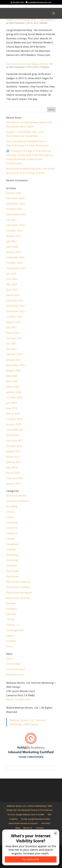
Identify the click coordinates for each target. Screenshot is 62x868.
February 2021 (15, 354)
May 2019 (12, 408)
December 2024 (15, 225)
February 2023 (15, 301)
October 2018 (14, 419)
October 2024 (14, 230)
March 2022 (13, 333)
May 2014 (12, 467)
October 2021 (14, 338)
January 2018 (14, 424)
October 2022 (14, 317)
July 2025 (11, 220)
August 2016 (13, 451)
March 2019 (13, 414)
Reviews (44, 23)
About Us (28, 828)
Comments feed (16, 669)
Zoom (10, 646)
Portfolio (46, 823)
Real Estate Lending (18, 587)
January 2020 (14, 392)
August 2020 (13, 370)
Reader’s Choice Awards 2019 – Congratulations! (31, 20)
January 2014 (14, 484)
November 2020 (15, 365)
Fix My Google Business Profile (35, 819)
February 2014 (15, 478)
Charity (10, 512)
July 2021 (11, 344)
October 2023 (14, 263)
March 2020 (13, 387)
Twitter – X (13, 625)
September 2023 (16, 268)
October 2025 (14, 209)
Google (10, 539)
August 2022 (13, 322)
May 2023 (12, 284)
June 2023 (12, 279)
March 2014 (13, 473)
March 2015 (13, 457)
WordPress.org (15, 674)
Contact (40, 828)
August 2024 (13, 236)
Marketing (12, 555)
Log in (10, 658)
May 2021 (12, 349)
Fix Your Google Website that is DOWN (26, 814)
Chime (10, 517)
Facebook (45, 67)
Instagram (12, 544)
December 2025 (15, 198)
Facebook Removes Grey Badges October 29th (30, 64)
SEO (50, 814)
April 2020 (12, 381)
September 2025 (16, 214)
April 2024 (12, 247)
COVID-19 (12, 528)
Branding (12, 506)
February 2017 (15, 440)
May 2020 (12, 376)
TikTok (10, 619)
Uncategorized (15, 630)
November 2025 (15, 204)
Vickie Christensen (17, 23)
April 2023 (12, 290)
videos (10, 636)
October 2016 (14, 446)
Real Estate (13, 571)
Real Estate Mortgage (19, 592)
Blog (18, 828)
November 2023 (15, 257)
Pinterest (12, 566)
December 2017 (15, 430)
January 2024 (14, 252)
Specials (11, 614)
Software (12, 609)
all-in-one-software (17, 501)
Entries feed (13, 664)
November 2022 (15, 311)
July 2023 (11, 274)
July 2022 (11, 327)
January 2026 (14, 193)
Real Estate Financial (18, 582)
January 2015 (14, 462)
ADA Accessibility (16, 496)
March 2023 (13, 295)
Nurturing (12, 560)
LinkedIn (11, 549)
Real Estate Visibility (18, 598)
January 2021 (14, 360)
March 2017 (13, 435)
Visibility (11, 641)
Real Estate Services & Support (23, 823)
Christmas (12, 522)
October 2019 (14, 397)
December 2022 (15, 306)
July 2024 (11, 241)
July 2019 (11, 403)
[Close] (55, 833)
